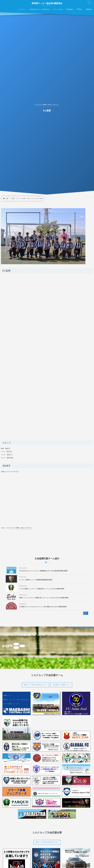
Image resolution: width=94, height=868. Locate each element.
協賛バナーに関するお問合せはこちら (35, 685)
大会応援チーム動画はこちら (61, 685)
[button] (89, 3)
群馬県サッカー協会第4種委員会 (47, 3)
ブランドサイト (36, 646)
